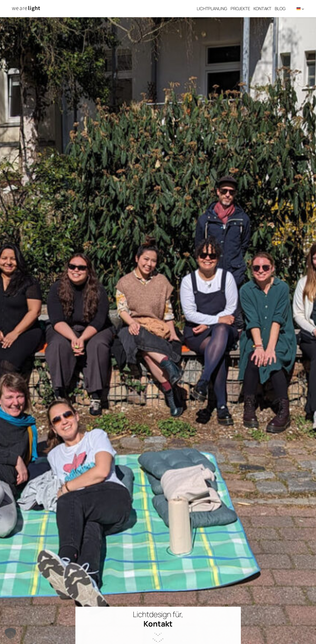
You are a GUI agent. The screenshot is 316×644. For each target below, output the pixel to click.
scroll (158, 628)
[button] (10, 634)
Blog (282, 8)
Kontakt (265, 8)
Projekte (243, 8)
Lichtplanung (214, 8)
